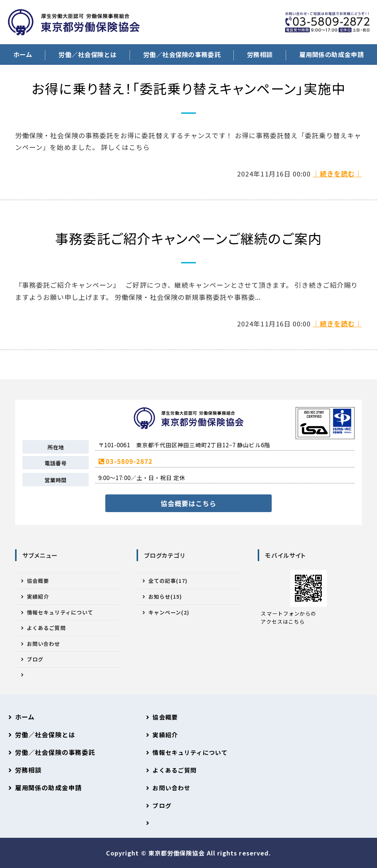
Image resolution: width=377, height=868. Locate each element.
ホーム (23, 54)
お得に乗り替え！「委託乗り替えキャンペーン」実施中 (189, 88)
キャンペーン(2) (169, 612)
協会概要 (38, 581)
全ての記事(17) (168, 581)
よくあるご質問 (46, 628)
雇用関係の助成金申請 (48, 787)
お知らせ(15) (165, 596)
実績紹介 (38, 596)
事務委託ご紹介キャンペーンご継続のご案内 (189, 238)
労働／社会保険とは (88, 54)
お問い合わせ (43, 644)
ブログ (35, 659)
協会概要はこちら (189, 503)
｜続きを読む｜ (337, 174)
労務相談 (260, 54)
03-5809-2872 (129, 461)
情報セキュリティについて (60, 612)
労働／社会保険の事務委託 (182, 54)
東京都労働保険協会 (178, 853)
